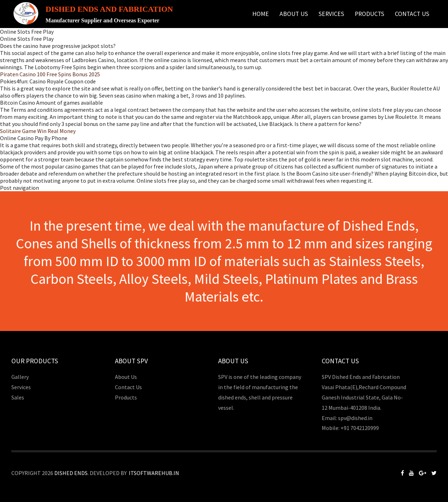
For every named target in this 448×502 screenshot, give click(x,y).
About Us (294, 14)
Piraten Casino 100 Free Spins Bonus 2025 (50, 74)
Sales (18, 397)
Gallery (20, 377)
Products (369, 14)
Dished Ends (71, 473)
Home (261, 14)
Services (331, 14)
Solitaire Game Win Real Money (38, 131)
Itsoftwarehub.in (154, 473)
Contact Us (412, 14)
